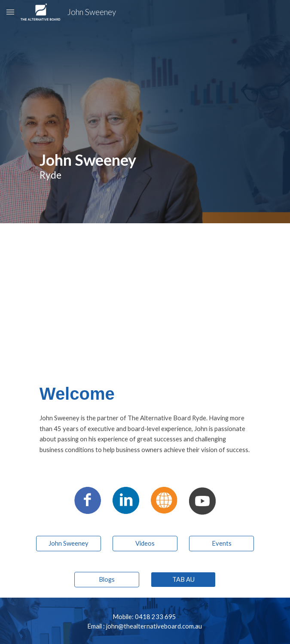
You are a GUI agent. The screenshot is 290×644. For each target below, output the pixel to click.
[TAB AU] (183, 579)
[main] (145, 112)
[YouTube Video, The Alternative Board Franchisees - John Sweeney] (145, 295)
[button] (10, 12)
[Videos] (145, 543)
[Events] (221, 543)
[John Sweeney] (69, 543)
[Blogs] (107, 579)
